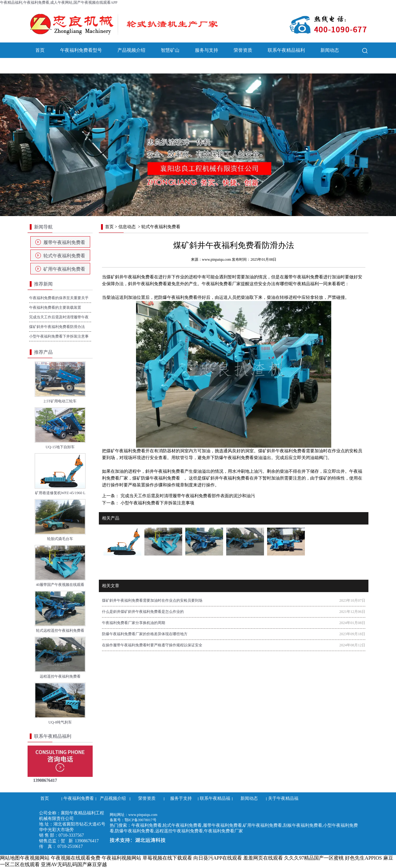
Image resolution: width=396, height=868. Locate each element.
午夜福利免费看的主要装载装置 (55, 308)
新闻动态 (330, 50)
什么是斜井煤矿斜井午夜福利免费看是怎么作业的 (143, 612)
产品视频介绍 (131, 50)
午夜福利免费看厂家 (221, 284)
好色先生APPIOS (363, 858)
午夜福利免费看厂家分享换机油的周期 (134, 623)
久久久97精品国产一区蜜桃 (314, 858)
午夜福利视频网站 (121, 858)
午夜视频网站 (35, 858)
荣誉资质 (243, 50)
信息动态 (127, 227)
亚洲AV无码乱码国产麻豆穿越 (74, 864)
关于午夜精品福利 (54, 66)
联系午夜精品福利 (286, 50)
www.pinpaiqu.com (217, 259)
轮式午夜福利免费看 (64, 256)
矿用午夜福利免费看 (64, 269)
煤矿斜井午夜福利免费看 (130, 277)
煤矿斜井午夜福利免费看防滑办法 (57, 327)
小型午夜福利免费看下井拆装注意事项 (157, 503)
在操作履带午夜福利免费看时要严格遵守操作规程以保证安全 (152, 645)
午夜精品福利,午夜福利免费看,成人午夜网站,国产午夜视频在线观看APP (59, 2)
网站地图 (10, 858)
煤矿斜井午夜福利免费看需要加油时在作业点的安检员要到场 (152, 600)
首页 (40, 50)
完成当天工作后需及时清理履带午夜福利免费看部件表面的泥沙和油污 (187, 496)
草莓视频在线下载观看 (167, 858)
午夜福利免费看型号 (81, 50)
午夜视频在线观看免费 (76, 858)
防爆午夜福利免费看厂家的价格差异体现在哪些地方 (145, 634)
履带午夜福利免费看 (64, 242)
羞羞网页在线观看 (263, 858)
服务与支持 (207, 50)
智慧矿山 (170, 50)
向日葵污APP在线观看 (218, 858)
